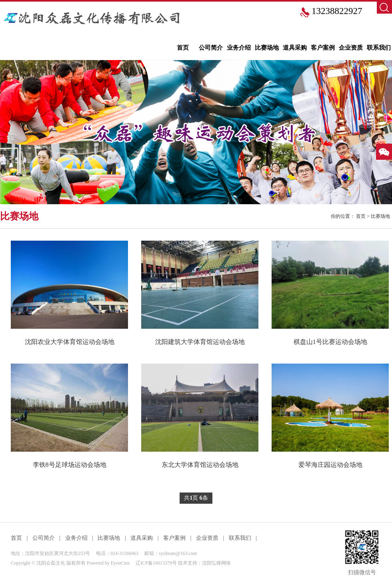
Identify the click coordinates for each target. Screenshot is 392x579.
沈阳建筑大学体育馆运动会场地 (200, 342)
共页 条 (196, 498)
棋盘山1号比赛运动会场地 (330, 342)
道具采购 (295, 48)
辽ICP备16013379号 (156, 563)
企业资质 (351, 48)
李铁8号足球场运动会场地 (70, 465)
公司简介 (211, 48)
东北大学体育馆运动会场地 (200, 465)
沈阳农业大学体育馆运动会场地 (70, 342)
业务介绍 (239, 48)
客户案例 (323, 48)
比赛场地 (267, 48)
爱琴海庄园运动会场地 (330, 465)
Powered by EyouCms (108, 563)
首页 (183, 48)
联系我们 (379, 48)
